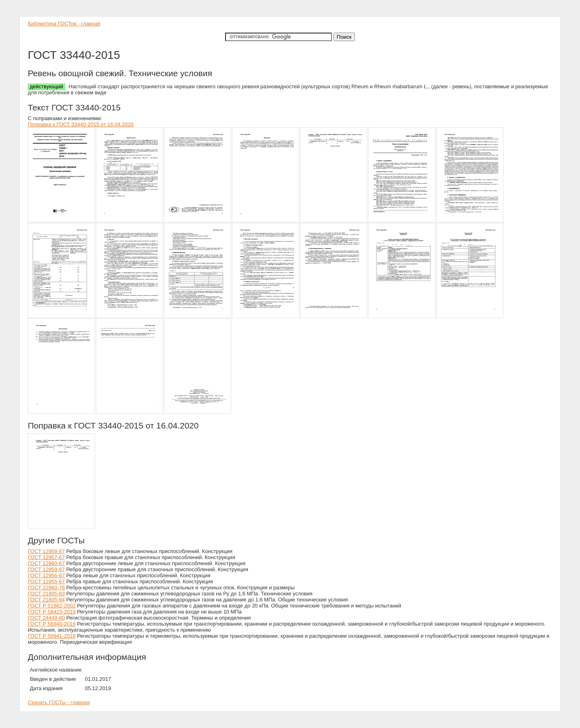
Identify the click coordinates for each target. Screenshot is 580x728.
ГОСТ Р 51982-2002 (52, 606)
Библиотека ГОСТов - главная (64, 24)
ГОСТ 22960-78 (46, 588)
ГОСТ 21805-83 (46, 594)
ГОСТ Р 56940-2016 (52, 624)
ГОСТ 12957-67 (46, 557)
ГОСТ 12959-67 (46, 569)
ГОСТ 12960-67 (46, 563)
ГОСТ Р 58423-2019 (52, 612)
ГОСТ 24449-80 (46, 618)
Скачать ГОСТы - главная (59, 702)
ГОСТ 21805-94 (46, 600)
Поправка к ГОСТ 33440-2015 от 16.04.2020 (81, 124)
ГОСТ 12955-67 (46, 581)
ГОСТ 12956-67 (46, 575)
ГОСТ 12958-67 (46, 551)
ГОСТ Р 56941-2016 (52, 636)
